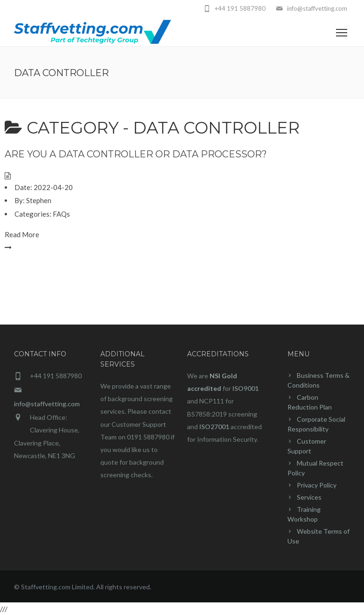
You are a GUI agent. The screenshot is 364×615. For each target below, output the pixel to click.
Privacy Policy (317, 485)
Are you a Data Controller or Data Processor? (136, 154)
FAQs (61, 214)
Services (309, 497)
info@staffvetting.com (47, 404)
